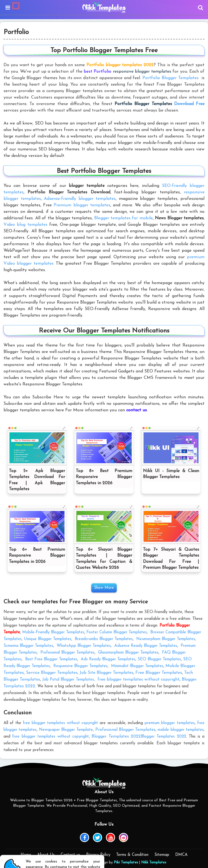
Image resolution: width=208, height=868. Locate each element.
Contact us (70, 855)
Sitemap (162, 855)
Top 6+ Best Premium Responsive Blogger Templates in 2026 (37, 556)
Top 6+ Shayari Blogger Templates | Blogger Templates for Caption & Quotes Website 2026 (104, 559)
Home (26, 855)
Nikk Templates (154, 862)
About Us (46, 855)
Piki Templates (126, 862)
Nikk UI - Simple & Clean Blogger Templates (171, 474)
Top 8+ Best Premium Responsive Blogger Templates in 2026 (104, 477)
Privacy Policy (98, 855)
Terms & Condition (132, 855)
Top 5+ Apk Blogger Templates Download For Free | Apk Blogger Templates (37, 480)
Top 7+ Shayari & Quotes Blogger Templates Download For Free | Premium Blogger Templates (171, 559)
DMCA (181, 855)
